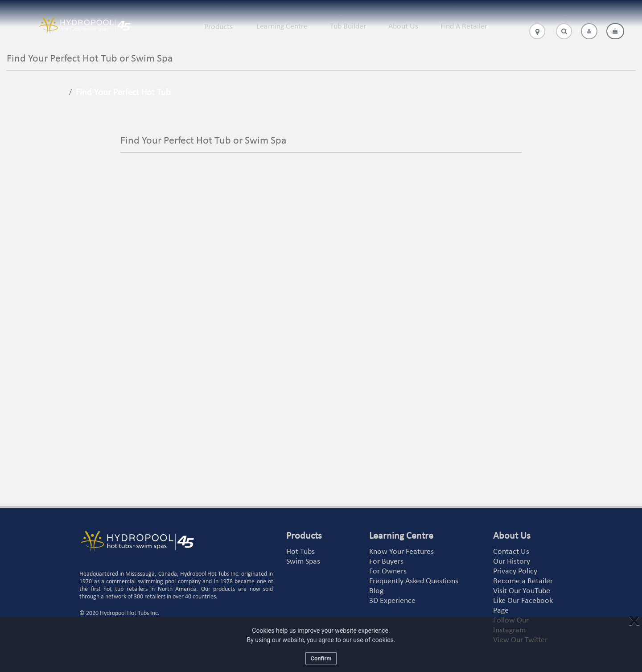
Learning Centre (282, 27)
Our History (512, 562)
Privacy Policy (515, 571)
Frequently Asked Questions (414, 581)
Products (218, 27)
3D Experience (392, 601)
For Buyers (386, 562)
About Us (403, 27)
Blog (376, 591)
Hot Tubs (300, 552)
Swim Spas (303, 562)
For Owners (388, 571)
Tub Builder (348, 27)
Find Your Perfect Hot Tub (123, 93)
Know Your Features (401, 552)
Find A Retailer (464, 27)
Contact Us (511, 552)
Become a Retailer (523, 581)
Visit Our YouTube (522, 591)
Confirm (321, 658)
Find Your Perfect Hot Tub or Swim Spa (204, 141)
